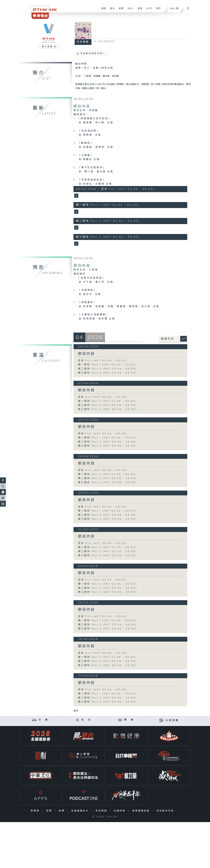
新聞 (120, 10)
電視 (103, 10)
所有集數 (83, 42)
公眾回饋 (172, 720)
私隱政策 (120, 811)
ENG (172, 9)
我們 (157, 10)
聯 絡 (129, 720)
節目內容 (82, 106)
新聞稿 (36, 811)
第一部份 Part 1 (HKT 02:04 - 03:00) (107, 365)
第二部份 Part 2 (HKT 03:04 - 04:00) (107, 369)
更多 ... (77, 711)
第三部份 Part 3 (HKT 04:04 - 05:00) (107, 373)
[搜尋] (188, 7)
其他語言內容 (166, 811)
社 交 (86, 720)
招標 (62, 811)
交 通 (43, 720)
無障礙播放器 (142, 811)
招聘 (50, 811)
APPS (148, 10)
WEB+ (130, 10)
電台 (111, 10)
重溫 (139, 10)
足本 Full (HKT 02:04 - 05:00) (103, 361)
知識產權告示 (81, 811)
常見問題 (102, 811)
